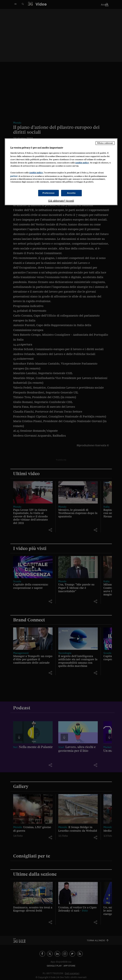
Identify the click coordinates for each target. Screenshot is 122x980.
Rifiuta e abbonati (105, 143)
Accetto (71, 193)
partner (14, 176)
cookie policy (82, 162)
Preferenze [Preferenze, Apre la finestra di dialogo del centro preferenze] (48, 193)
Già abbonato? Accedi (61, 201)
